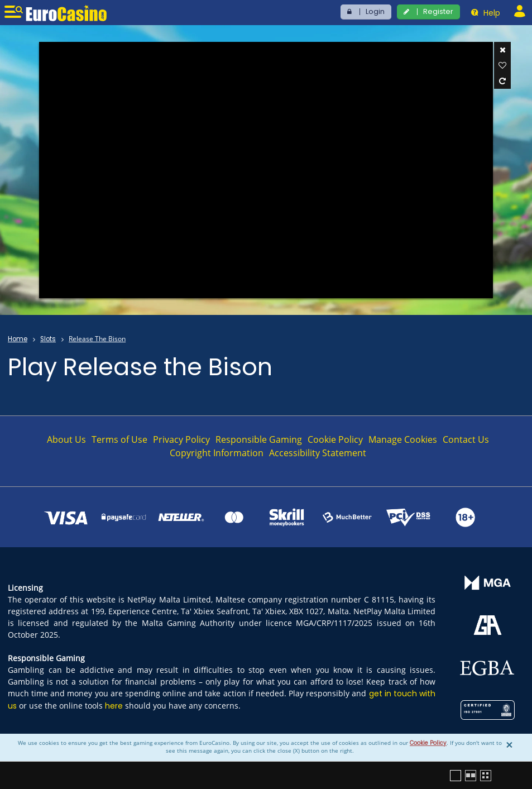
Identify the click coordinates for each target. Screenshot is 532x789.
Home (18, 339)
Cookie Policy (428, 743)
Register (438, 11)
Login (375, 11)
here (114, 706)
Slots (48, 339)
